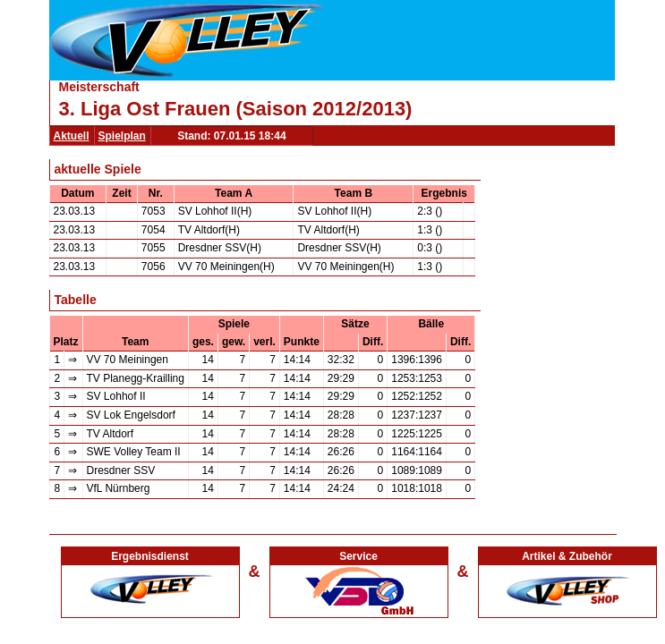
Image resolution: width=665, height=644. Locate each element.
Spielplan (122, 136)
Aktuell (72, 136)
